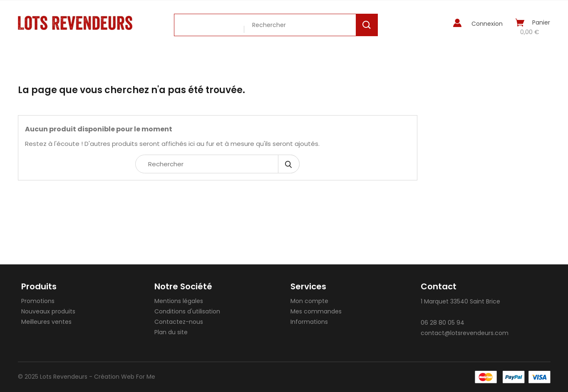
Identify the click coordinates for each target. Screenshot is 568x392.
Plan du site (171, 332)
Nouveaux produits (48, 311)
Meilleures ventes (46, 322)
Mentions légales (179, 301)
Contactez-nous (179, 322)
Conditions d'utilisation (187, 311)
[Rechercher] (217, 164)
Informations (309, 322)
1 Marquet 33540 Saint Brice (460, 301)
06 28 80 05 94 (443, 323)
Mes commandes (316, 311)
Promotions (38, 301)
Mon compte (309, 301)
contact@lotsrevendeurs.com (465, 333)
